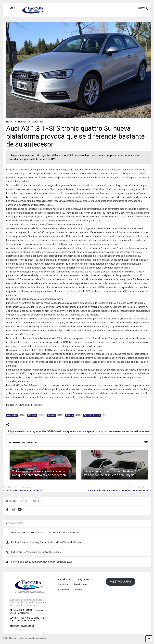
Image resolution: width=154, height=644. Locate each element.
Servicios (63, 584)
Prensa (79, 590)
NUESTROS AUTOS (121, 582)
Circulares (64, 590)
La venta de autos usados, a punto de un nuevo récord (120, 491)
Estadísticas (80, 584)
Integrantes (83, 579)
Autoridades (65, 579)
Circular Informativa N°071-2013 (22, 491)
